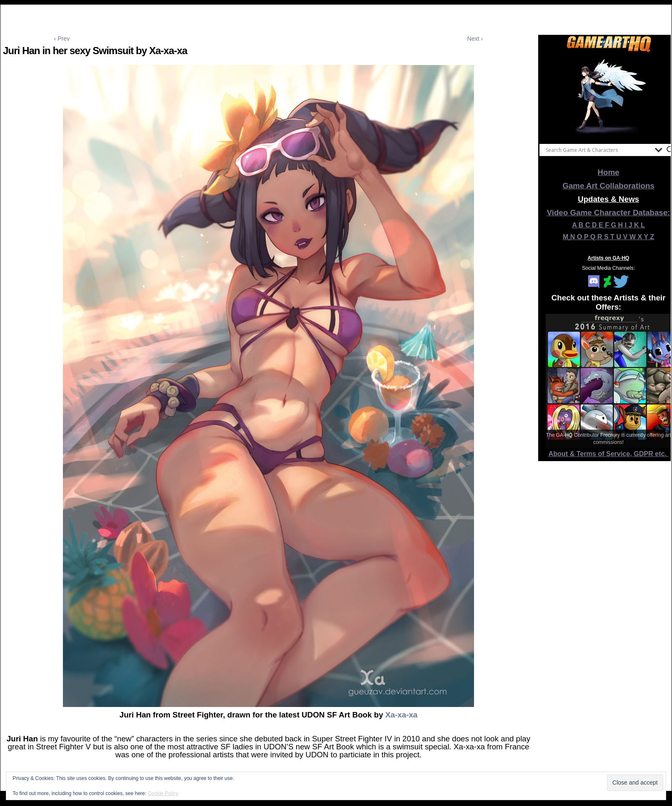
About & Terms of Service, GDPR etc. (609, 454)
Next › (475, 39)
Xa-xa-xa (401, 715)
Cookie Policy (163, 793)
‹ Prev (62, 39)
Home (609, 172)
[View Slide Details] (609, 96)
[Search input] (598, 150)
